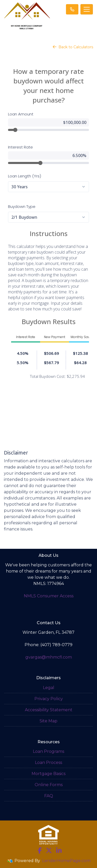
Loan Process (48, 763)
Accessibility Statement (49, 710)
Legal (49, 688)
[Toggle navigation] (87, 9)
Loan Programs (48, 751)
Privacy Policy (49, 699)
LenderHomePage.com (66, 861)
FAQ (49, 796)
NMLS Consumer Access (49, 596)
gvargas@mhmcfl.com (49, 657)
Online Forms (49, 785)
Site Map (48, 721)
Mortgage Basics (48, 774)
